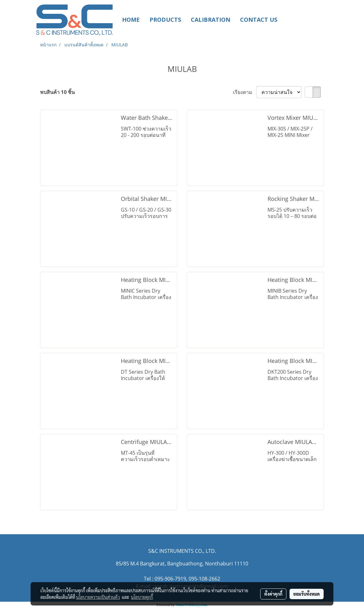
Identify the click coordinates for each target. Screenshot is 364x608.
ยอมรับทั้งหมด (307, 594)
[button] (291, 20)
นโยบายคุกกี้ (142, 597)
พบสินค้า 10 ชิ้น (57, 92)
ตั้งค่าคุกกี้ (273, 594)
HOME (131, 20)
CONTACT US (259, 20)
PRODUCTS (165, 20)
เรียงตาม (245, 92)
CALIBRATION (211, 20)
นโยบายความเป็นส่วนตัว (98, 597)
